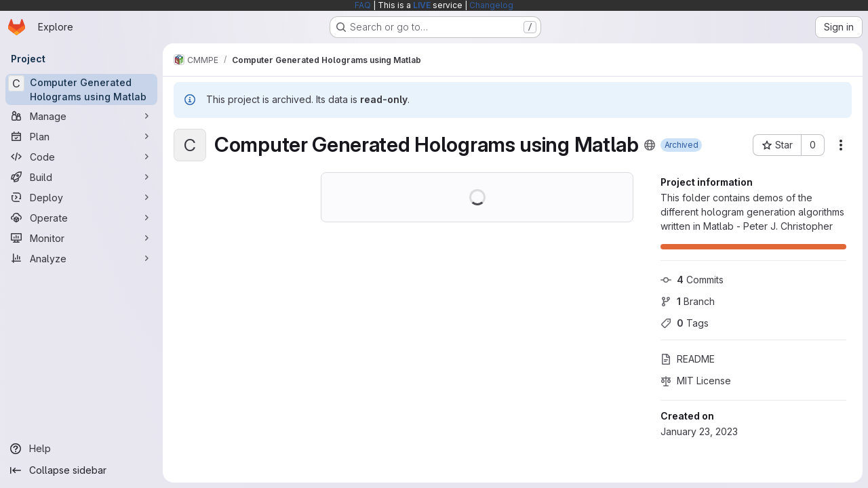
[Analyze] (81, 258)
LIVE (422, 5)
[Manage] (81, 116)
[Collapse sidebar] (81, 470)
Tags (685, 323)
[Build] (81, 177)
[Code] (81, 157)
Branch (688, 301)
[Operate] (81, 218)
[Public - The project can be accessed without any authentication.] (650, 145)
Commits (692, 280)
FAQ (363, 5)
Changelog (491, 5)
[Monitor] (81, 238)
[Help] (81, 449)
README (688, 359)
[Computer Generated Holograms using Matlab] (81, 89)
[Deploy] (81, 197)
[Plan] (81, 136)
